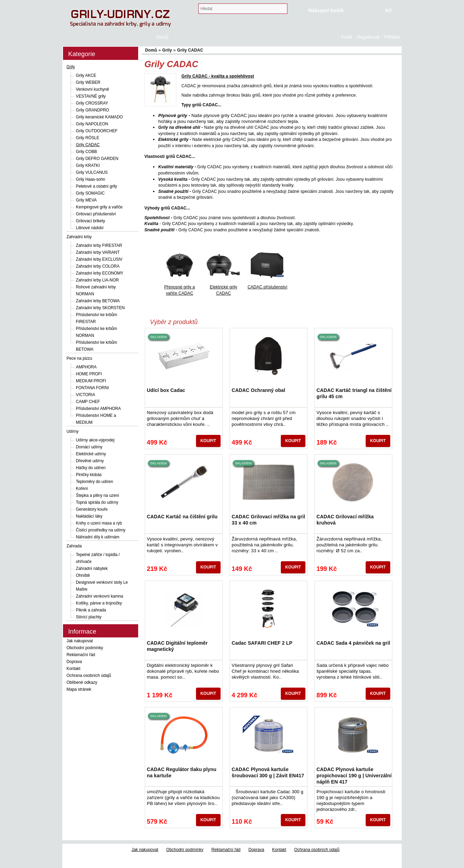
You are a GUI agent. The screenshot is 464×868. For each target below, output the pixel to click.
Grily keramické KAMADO (99, 117)
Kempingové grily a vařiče (99, 207)
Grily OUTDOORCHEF (97, 131)
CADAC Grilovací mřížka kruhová (345, 520)
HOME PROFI (89, 374)
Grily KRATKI (88, 165)
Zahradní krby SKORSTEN (100, 308)
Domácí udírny (89, 447)
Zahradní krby (79, 237)
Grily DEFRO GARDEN (97, 159)
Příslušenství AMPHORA (98, 409)
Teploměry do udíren (95, 482)
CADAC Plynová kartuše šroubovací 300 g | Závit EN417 (268, 772)
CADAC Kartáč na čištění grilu (182, 517)
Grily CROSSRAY (92, 103)
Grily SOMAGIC (90, 193)
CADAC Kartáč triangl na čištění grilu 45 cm (354, 393)
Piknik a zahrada (91, 610)
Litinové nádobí (90, 228)
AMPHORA (86, 367)
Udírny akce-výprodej (95, 440)
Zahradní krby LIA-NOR (97, 280)
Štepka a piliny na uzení (97, 495)
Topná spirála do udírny (97, 502)
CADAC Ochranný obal (258, 390)
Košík (347, 37)
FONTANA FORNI (92, 388)
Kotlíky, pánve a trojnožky (99, 603)
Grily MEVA (86, 200)
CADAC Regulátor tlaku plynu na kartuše (182, 772)
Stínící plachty (89, 617)
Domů (335, 37)
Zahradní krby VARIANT (98, 252)
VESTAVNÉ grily (91, 96)
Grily (71, 67)
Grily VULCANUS (92, 172)
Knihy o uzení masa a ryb (99, 523)
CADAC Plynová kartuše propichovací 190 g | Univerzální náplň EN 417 (354, 776)
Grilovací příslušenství (96, 214)
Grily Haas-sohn (91, 179)
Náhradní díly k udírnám (98, 537)
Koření (82, 489)
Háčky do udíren (91, 468)
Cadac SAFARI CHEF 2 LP (262, 643)
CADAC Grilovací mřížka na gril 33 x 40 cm (268, 520)
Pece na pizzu (79, 358)
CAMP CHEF (88, 402)
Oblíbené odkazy (82, 682)
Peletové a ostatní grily (96, 186)
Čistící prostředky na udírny (101, 530)
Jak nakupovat (80, 641)
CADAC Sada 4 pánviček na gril (353, 643)
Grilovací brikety (90, 221)
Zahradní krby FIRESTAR (99, 245)
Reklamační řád (81, 655)
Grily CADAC (88, 145)
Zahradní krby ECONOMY (100, 273)
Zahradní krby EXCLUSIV (99, 259)
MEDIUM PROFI (91, 381)
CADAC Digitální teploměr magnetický (177, 646)
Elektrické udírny (91, 454)
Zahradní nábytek (92, 569)
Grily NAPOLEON (92, 124)
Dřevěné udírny (90, 461)
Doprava (74, 662)
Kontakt (73, 669)
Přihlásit (392, 37)
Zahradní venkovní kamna (99, 596)
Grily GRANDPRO (92, 110)
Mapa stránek (79, 689)
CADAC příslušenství (267, 287)
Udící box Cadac (166, 390)
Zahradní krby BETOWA (98, 301)
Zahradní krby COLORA (98, 266)
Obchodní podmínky (85, 648)
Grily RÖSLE (88, 138)
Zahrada (74, 546)
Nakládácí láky (89, 516)
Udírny (73, 431)
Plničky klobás (89, 475)
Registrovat (368, 37)
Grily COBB (86, 152)
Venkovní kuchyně (92, 89)
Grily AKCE (86, 75)
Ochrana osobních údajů (89, 675)
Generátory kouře (92, 509)
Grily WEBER (88, 82)
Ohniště (83, 575)
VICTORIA (86, 395)
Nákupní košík (326, 10)
